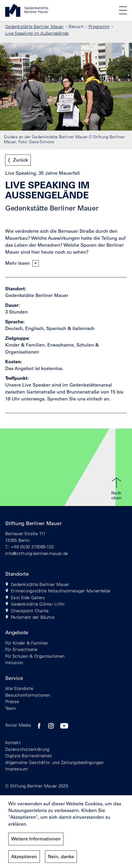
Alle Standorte (19, 688)
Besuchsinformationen (28, 695)
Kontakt (13, 742)
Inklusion (14, 662)
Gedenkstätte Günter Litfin (38, 604)
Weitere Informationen (36, 839)
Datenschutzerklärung (27, 749)
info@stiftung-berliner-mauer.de (36, 553)
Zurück (21, 160)
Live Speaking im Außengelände (37, 33)
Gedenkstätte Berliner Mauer (34, 26)
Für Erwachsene (21, 649)
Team (10, 708)
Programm (99, 26)
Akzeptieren (24, 857)
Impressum (17, 769)
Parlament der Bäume (33, 617)
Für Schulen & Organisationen (35, 656)
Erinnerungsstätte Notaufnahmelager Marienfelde (61, 591)
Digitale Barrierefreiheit (29, 756)
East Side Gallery (28, 597)
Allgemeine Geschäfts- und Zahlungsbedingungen (54, 762)
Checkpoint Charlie (30, 611)
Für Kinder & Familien (27, 643)
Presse (12, 701)
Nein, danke (61, 857)
